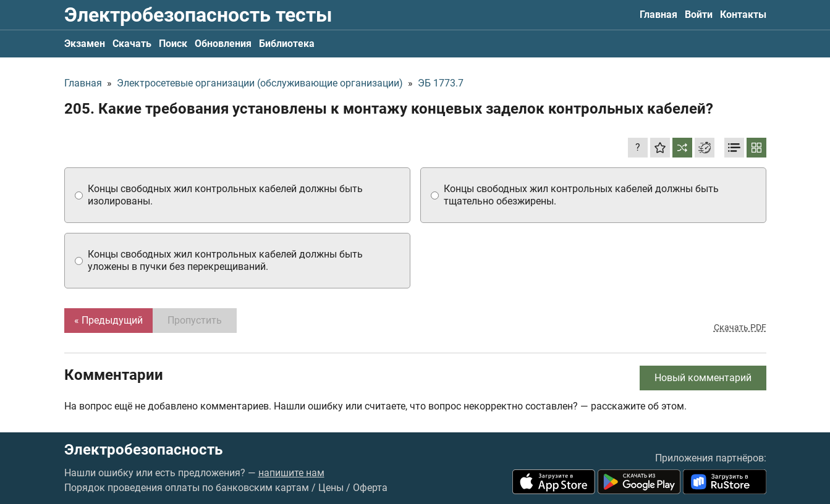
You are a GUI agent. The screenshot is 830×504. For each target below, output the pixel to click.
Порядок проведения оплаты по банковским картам (187, 488)
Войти (699, 15)
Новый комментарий (703, 378)
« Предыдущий (108, 320)
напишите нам (291, 473)
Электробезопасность (143, 450)
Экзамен (85, 44)
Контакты (743, 15)
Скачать (132, 44)
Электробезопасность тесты (198, 15)
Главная (658, 15)
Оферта (370, 488)
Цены (331, 488)
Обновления (223, 44)
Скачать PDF (740, 327)
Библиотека (287, 44)
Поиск (173, 44)
